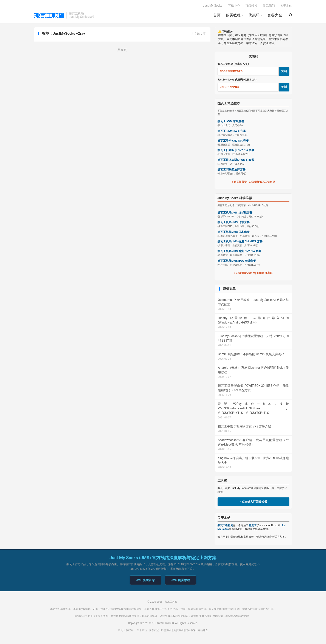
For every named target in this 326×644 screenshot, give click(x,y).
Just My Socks (213, 6)
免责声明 (178, 630)
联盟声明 (166, 630)
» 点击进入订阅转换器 (253, 502)
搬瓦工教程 (49, 15)
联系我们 (269, 6)
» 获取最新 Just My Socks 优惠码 (253, 273)
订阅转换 (251, 6)
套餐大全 (275, 15)
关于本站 (286, 6)
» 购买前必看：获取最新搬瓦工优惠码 (253, 182)
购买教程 (233, 15)
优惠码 (254, 15)
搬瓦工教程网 (126, 630)
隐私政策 (191, 630)
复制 (284, 71)
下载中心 (234, 6)
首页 (217, 15)
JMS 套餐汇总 (145, 580)
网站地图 (203, 630)
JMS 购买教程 (181, 580)
